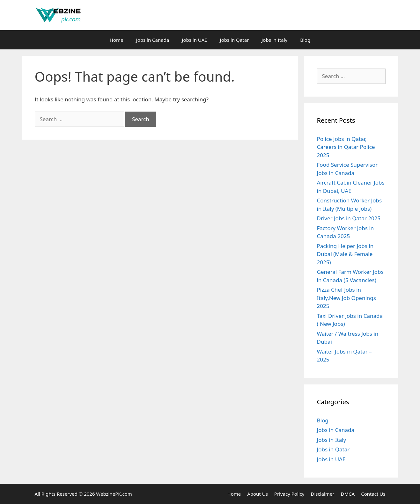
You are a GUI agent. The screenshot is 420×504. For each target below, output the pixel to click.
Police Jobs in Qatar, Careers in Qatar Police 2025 (346, 147)
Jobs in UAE (194, 40)
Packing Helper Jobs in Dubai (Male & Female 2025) (345, 254)
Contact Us (373, 494)
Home (117, 40)
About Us (258, 494)
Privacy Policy (289, 494)
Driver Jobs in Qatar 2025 (349, 218)
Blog (305, 40)
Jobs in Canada (153, 40)
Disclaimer (323, 494)
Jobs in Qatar (235, 40)
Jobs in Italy (274, 40)
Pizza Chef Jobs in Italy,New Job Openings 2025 (346, 298)
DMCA (348, 494)
